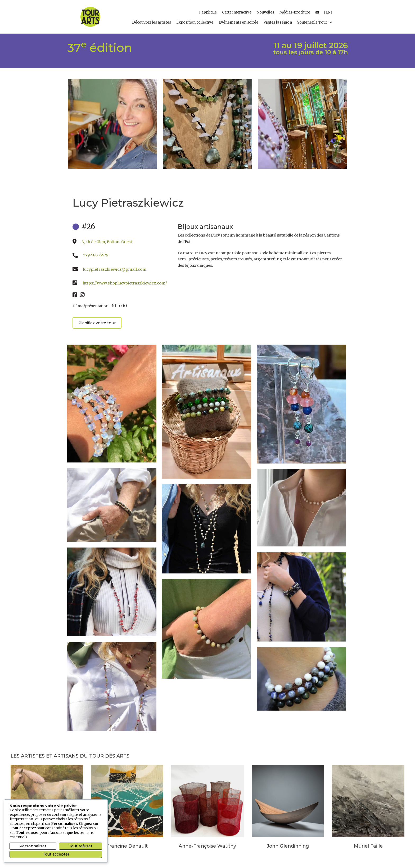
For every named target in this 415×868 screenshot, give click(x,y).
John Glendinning (288, 846)
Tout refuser (81, 846)
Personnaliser (33, 846)
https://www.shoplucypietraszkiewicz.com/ (125, 283)
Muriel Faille (368, 846)
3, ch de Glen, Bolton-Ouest (107, 242)
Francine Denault (127, 846)
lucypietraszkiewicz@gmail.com (115, 269)
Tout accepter (56, 854)
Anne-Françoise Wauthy (207, 846)
